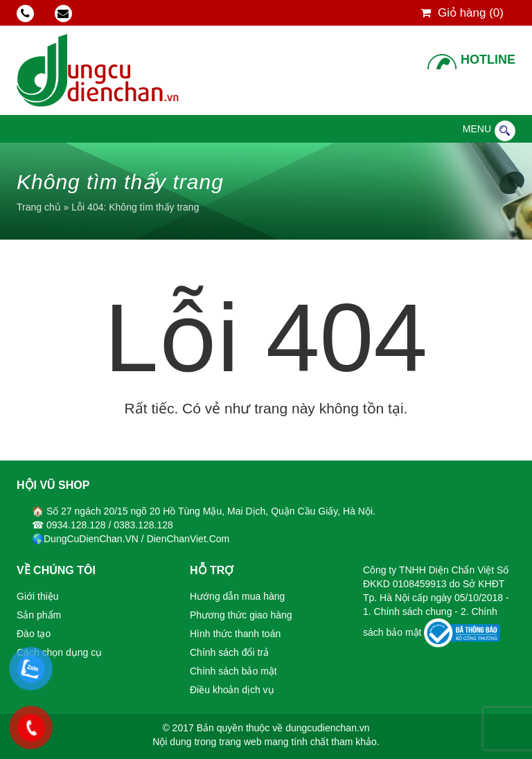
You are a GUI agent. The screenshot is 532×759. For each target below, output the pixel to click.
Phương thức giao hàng (241, 615)
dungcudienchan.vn (327, 728)
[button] (477, 129)
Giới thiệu (38, 596)
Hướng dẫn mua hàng (237, 596)
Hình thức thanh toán (235, 634)
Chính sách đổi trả (229, 652)
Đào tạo (34, 634)
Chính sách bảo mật (233, 671)
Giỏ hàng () (462, 13)
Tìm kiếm (505, 131)
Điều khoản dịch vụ (232, 690)
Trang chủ (39, 207)
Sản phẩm (39, 615)
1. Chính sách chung (409, 611)
